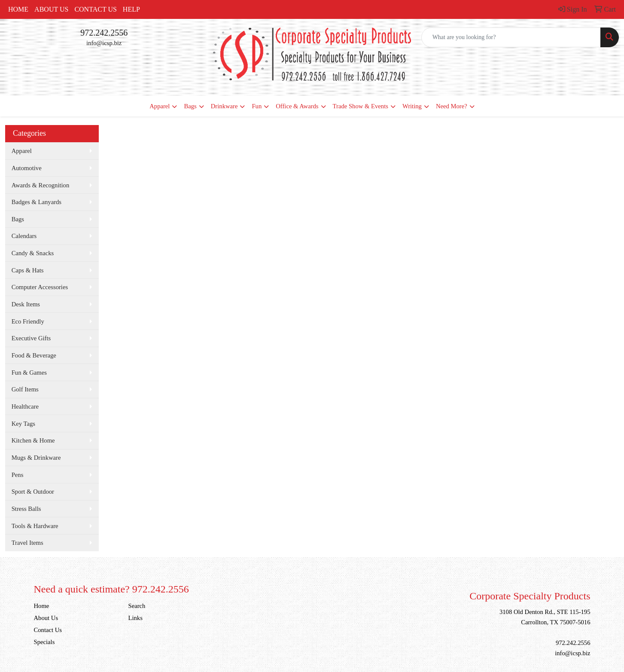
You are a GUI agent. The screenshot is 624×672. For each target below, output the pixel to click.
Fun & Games (29, 373)
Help (131, 9)
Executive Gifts (31, 338)
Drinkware (224, 106)
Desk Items (26, 304)
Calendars (24, 236)
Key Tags (23, 424)
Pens (18, 475)
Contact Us (95, 9)
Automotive (27, 168)
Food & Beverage (34, 355)
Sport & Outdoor (33, 492)
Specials (44, 642)
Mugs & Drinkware (36, 458)
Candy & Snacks (33, 253)
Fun (257, 106)
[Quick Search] (511, 37)
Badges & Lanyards (37, 202)
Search (137, 606)
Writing (412, 106)
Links (135, 618)
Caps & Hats (28, 270)
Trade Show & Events (361, 106)
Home (18, 9)
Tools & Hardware (35, 526)
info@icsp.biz (104, 43)
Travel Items (27, 543)
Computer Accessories (40, 287)
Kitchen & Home (33, 440)
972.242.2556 (104, 33)
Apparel (160, 106)
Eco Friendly (28, 321)
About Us (51, 9)
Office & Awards (297, 106)
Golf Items (25, 389)
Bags (190, 106)
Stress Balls (26, 509)
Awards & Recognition (41, 185)
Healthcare (25, 406)
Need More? (452, 106)
